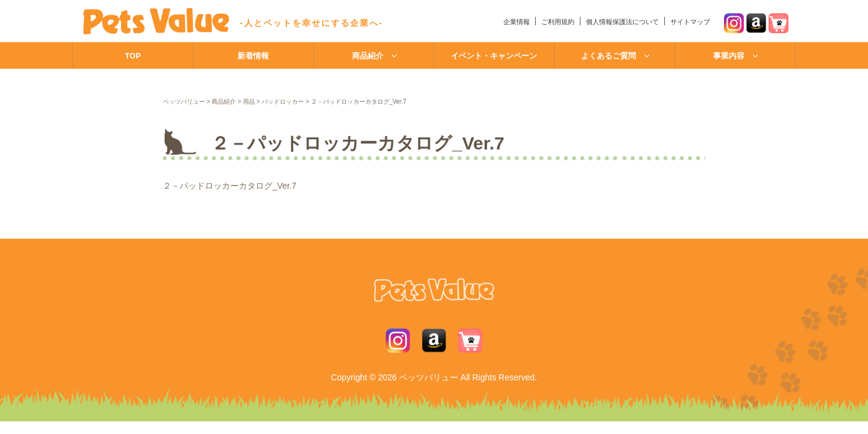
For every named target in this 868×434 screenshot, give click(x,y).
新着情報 (253, 56)
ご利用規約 (558, 22)
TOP (133, 56)
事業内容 (729, 56)
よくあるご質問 (609, 56)
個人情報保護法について (622, 22)
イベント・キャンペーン (494, 56)
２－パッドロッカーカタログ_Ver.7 (230, 186)
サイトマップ (690, 22)
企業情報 (517, 22)
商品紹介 (368, 56)
